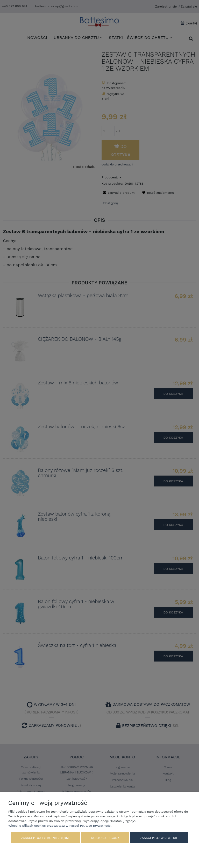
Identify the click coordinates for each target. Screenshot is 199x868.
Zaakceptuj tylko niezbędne (46, 838)
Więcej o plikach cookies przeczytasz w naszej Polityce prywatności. (60, 826)
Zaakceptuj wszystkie (159, 838)
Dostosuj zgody (105, 838)
